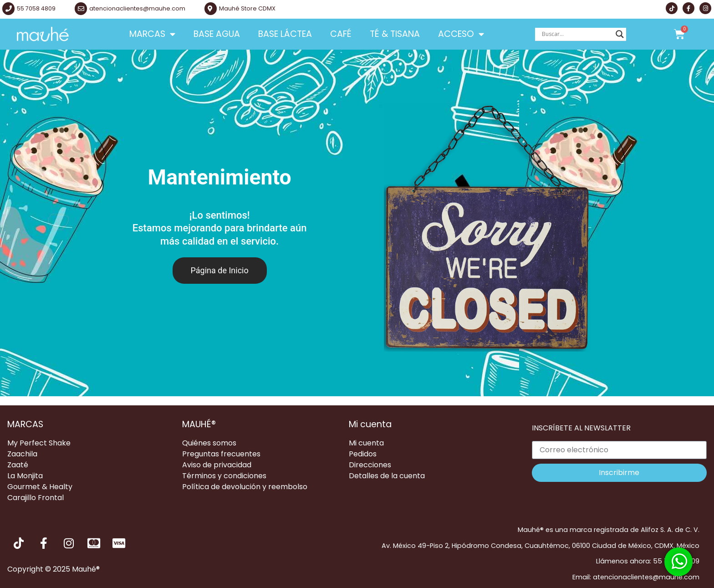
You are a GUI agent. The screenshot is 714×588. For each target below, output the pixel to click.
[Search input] (576, 34)
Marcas (152, 34)
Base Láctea (285, 34)
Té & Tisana (395, 34)
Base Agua (217, 34)
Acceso (461, 34)
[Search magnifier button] (620, 34)
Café (341, 34)
